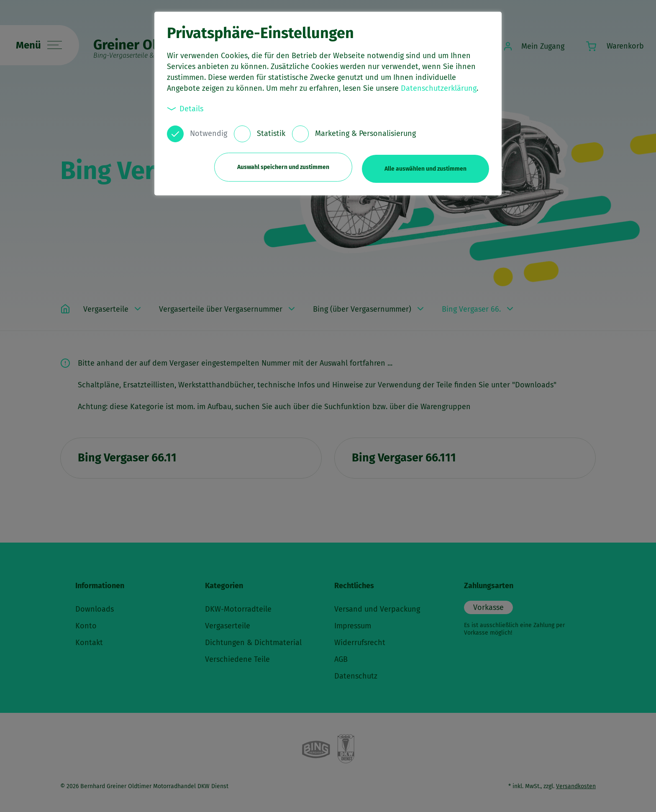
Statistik (271, 133)
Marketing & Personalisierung (365, 133)
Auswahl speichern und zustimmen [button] (280, 166)
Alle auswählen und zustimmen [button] (425, 166)
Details (185, 109)
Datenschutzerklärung (439, 88)
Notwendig (209, 133)
